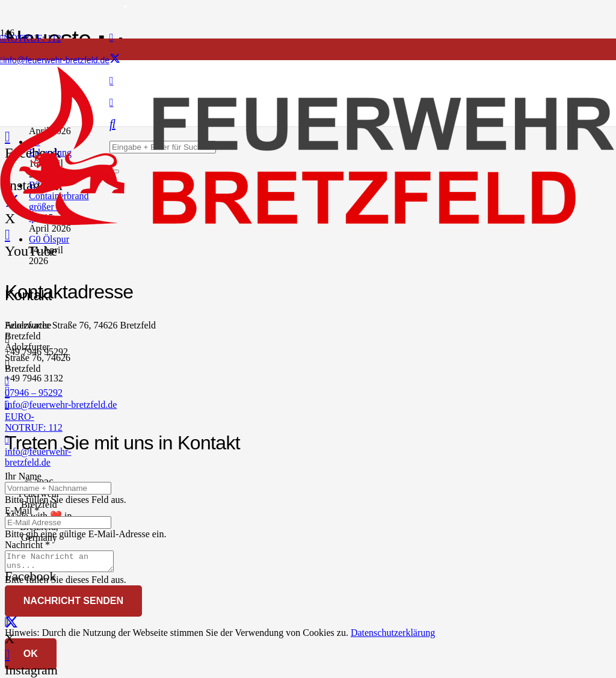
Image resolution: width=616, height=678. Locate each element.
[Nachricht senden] (73, 605)
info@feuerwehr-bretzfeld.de (61, 405)
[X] (115, 59)
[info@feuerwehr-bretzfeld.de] (106, 392)
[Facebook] (112, 37)
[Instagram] (7, 654)
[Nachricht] (65, 563)
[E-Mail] (58, 522)
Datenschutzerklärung (393, 636)
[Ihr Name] (58, 488)
